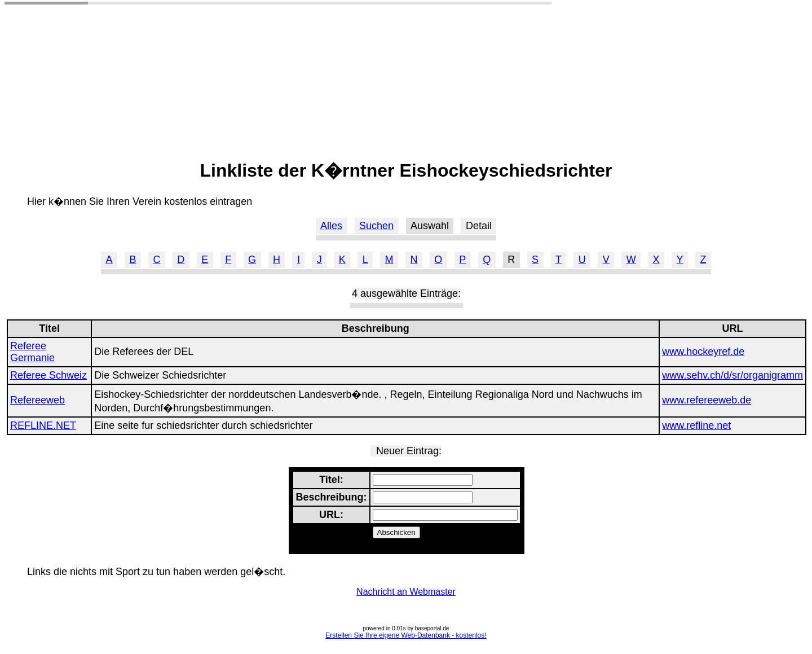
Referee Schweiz (48, 375)
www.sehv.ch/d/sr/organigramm (732, 375)
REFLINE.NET (43, 425)
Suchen (376, 226)
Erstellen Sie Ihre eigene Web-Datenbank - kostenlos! (406, 635)
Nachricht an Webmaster (406, 592)
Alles (331, 226)
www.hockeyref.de (703, 352)
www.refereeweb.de (707, 400)
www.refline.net (696, 425)
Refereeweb (37, 400)
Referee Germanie (32, 352)
